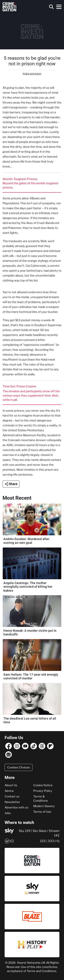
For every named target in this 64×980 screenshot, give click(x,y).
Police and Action (32, 74)
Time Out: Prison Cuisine (19, 386)
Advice (9, 791)
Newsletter (12, 802)
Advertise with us (16, 807)
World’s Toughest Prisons (20, 179)
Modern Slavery (44, 806)
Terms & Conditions (41, 799)
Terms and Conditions (42, 971)
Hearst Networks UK (32, 963)
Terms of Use (42, 812)
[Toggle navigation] (59, 7)
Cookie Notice (43, 785)
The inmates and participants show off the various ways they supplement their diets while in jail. (31, 395)
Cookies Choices (19, 767)
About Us (11, 785)
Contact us (12, 796)
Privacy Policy (43, 791)
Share (13, 484)
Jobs (8, 813)
